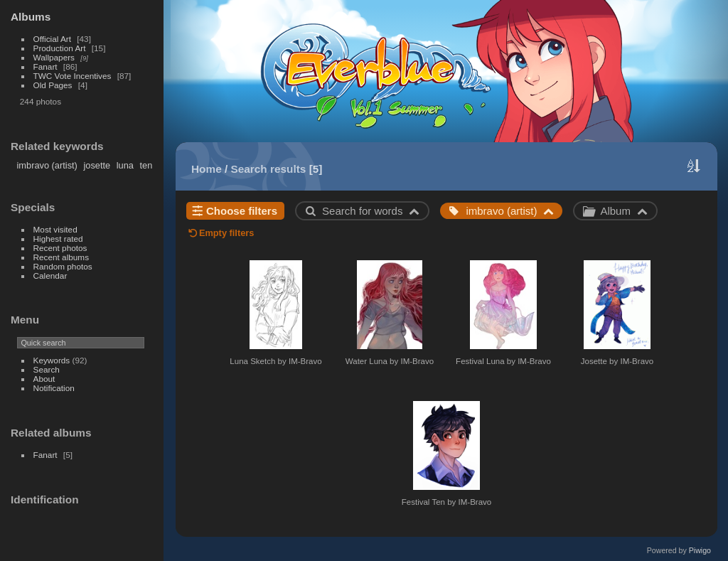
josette (97, 165)
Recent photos (60, 248)
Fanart (45, 66)
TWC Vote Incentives (73, 76)
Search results (269, 169)
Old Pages (53, 85)
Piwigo (700, 550)
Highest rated (58, 239)
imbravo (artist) (47, 165)
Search (47, 369)
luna (125, 165)
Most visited (55, 229)
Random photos (63, 266)
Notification (54, 388)
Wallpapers (54, 57)
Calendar (50, 276)
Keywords (52, 360)
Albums (31, 17)
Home (207, 169)
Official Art (52, 39)
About (44, 379)
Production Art (60, 48)
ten (146, 165)
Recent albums (61, 257)
